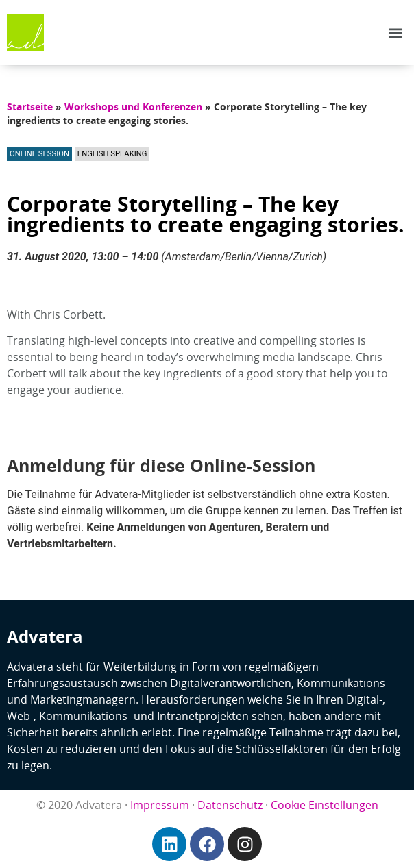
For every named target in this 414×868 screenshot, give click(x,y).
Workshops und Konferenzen (133, 107)
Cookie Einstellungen (325, 805)
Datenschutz (230, 805)
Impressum (160, 805)
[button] (396, 33)
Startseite (30, 107)
